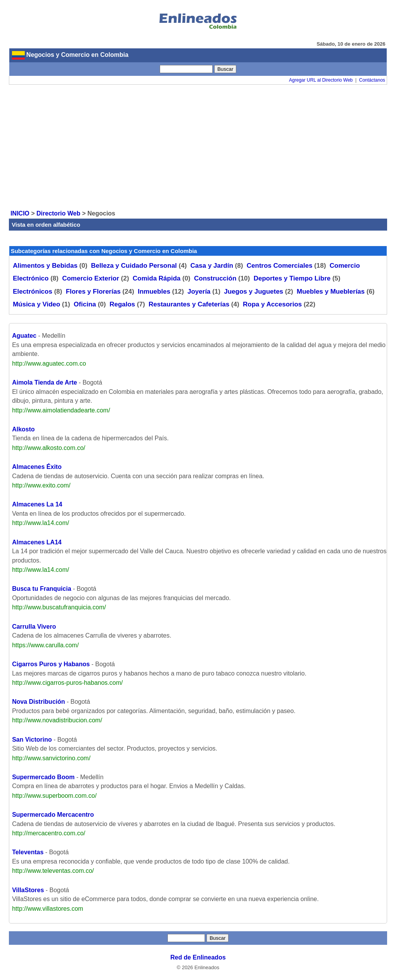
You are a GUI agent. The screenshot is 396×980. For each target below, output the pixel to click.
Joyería (199, 292)
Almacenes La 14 (37, 504)
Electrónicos (32, 292)
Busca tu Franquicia (42, 589)
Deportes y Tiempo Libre (292, 278)
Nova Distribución (38, 702)
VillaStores (28, 890)
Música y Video (37, 304)
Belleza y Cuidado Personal (134, 266)
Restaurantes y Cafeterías (189, 304)
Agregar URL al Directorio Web (321, 80)
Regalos (122, 304)
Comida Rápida (157, 278)
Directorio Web (58, 213)
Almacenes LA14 (37, 542)
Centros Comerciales (280, 266)
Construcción (215, 278)
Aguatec (24, 336)
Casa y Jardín (212, 266)
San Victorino (32, 740)
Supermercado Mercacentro (53, 815)
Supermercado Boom (43, 777)
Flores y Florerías (93, 292)
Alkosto (23, 429)
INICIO (20, 213)
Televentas (28, 852)
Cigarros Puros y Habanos (51, 664)
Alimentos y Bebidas (45, 266)
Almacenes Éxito (37, 467)
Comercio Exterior (91, 278)
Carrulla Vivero (34, 627)
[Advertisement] (198, 147)
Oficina (85, 304)
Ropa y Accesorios (272, 304)
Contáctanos (372, 80)
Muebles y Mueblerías (331, 292)
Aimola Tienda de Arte (44, 382)
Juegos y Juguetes (253, 292)
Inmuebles (154, 292)
